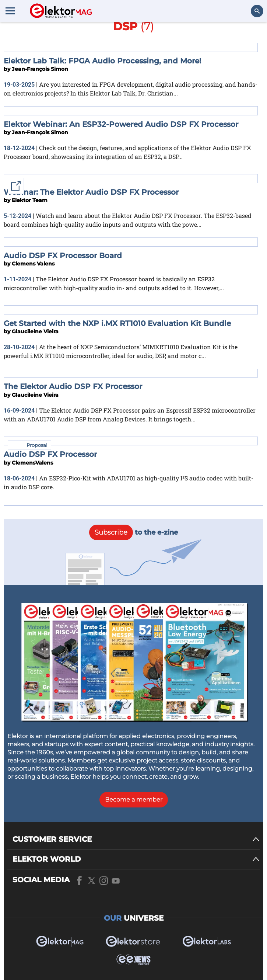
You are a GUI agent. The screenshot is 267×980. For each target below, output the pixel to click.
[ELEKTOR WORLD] (136, 859)
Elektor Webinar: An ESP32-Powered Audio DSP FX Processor (121, 124)
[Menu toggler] (10, 11)
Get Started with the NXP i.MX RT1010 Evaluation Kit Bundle (117, 323)
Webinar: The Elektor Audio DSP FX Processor (91, 192)
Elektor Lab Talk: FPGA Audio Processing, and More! (103, 61)
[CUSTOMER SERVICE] (136, 839)
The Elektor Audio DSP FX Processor (73, 386)
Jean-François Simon (40, 69)
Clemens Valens (33, 264)
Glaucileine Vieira (35, 331)
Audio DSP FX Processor (50, 454)
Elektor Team (30, 200)
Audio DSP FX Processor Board (63, 256)
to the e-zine (133, 532)
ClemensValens (32, 463)
